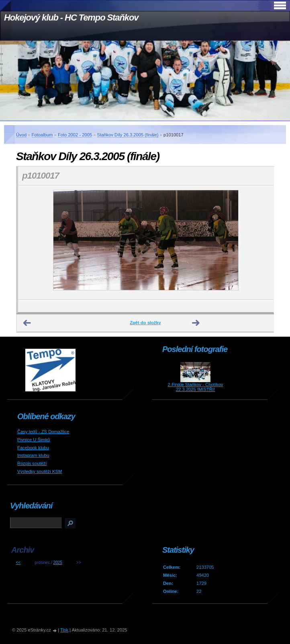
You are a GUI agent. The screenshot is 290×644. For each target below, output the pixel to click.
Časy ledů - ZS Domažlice (43, 432)
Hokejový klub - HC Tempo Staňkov (71, 17)
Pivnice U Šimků (34, 440)
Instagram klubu (33, 455)
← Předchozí (27, 323)
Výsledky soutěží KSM (40, 471)
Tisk (64, 630)
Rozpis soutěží (32, 463)
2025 (57, 563)
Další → (196, 323)
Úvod (21, 135)
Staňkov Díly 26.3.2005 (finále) (128, 135)
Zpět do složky (145, 323)
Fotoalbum (42, 135)
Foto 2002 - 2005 (75, 135)
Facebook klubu (33, 448)
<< (18, 563)
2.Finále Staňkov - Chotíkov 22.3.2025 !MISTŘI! (195, 387)
